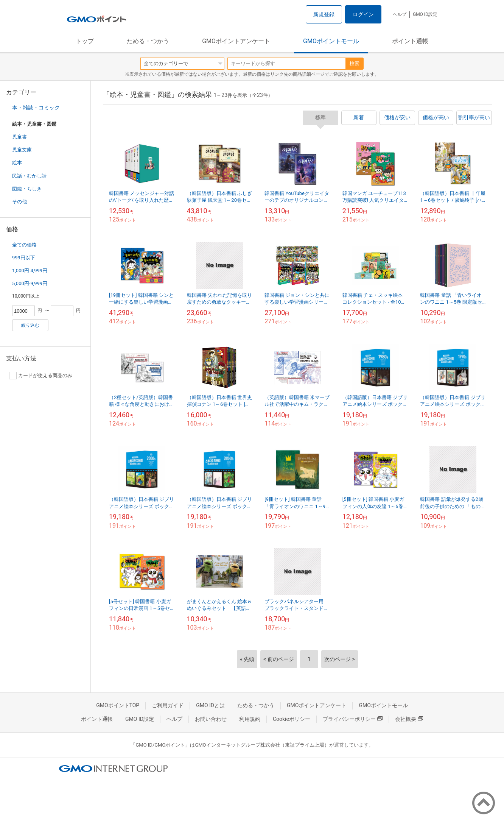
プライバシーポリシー (353, 719)
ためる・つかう (148, 41)
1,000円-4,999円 (30, 271)
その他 (19, 202)
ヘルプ (400, 14)
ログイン (363, 14)
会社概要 (409, 719)
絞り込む (30, 325)
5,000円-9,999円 (30, 283)
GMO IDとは (210, 705)
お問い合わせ (211, 719)
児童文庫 (22, 150)
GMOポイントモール (331, 41)
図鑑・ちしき (27, 189)
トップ (85, 41)
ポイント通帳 (410, 41)
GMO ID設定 (425, 14)
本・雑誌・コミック (36, 108)
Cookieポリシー (292, 719)
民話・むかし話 (29, 176)
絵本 (17, 163)
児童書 (19, 137)
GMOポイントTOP (118, 705)
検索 (355, 63)
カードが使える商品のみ (41, 376)
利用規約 (250, 719)
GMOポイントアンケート (236, 41)
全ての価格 (24, 245)
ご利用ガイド (168, 705)
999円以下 (24, 258)
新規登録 (324, 14)
